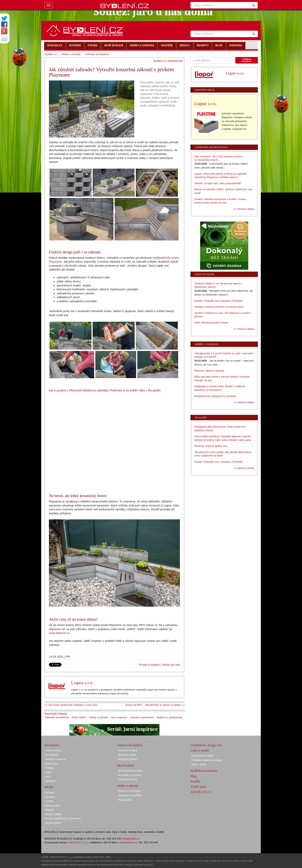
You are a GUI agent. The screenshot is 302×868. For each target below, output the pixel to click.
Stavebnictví (52, 745)
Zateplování (51, 764)
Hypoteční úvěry (127, 755)
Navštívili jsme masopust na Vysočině (215, 396)
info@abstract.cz (128, 842)
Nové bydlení (126, 765)
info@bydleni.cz (131, 839)
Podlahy (49, 768)
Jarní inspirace (119, 717)
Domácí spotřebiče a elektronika (63, 818)
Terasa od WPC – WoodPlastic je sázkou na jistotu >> (155, 705)
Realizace (50, 781)
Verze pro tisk (171, 665)
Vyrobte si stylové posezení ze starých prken (219, 307)
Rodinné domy (53, 750)
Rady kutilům (79, 717)
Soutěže (195, 781)
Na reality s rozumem (130, 775)
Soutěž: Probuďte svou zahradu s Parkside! (219, 301)
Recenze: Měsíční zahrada (209, 371)
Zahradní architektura (57, 717)
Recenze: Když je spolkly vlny (211, 446)
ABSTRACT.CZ (201, 792)
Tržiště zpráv (198, 787)
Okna (48, 776)
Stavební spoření (128, 759)
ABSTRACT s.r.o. (79, 842)
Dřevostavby (52, 755)
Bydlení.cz (51, 54)
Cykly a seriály (200, 750)
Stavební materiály (55, 759)
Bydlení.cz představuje (169, 717)
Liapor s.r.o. (82, 683)
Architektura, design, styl (206, 745)
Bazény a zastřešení (129, 791)
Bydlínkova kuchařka (204, 771)
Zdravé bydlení (53, 823)
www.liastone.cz (59, 633)
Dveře (48, 772)
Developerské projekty (130, 771)
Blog (193, 776)
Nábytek (49, 810)
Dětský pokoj (52, 806)
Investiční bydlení (128, 750)
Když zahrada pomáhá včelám (211, 323)
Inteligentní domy (128, 779)
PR (68, 657)
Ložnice (49, 801)
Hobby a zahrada (99, 717)
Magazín (201, 417)
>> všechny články (244, 209)
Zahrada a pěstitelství (142, 717)
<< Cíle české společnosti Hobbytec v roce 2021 (71, 705)
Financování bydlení (130, 745)
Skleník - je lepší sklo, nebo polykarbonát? (218, 183)
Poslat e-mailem (149, 665)
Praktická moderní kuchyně (206, 760)
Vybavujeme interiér (202, 756)
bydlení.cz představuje (168, 61)
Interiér (49, 787)
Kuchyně (50, 792)
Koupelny (50, 797)
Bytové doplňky (53, 814)
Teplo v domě (199, 765)
